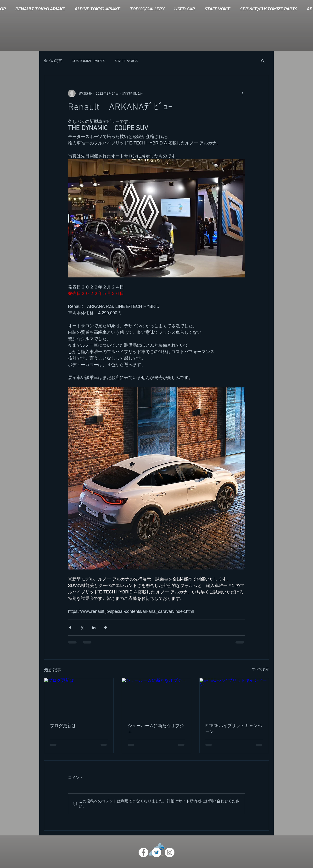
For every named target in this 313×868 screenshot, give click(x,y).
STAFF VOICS (126, 61)
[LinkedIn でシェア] (94, 628)
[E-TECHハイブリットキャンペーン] (234, 698)
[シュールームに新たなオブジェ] (157, 698)
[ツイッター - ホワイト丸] (156, 852)
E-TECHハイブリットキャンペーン (234, 729)
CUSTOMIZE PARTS (88, 61)
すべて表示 (261, 669)
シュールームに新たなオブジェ (156, 729)
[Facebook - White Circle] (143, 852)
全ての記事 (53, 61)
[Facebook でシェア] (70, 628)
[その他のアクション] (242, 93)
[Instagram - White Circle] (170, 852)
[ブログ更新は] (79, 698)
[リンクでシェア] (105, 628)
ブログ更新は (63, 726)
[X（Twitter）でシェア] (82, 628)
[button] (263, 61)
